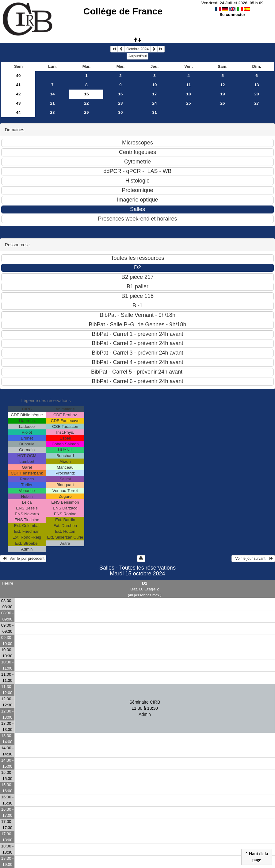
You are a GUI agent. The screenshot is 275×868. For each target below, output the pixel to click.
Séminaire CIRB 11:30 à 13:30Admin (145, 708)
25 (189, 103)
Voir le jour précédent (23, 559)
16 (121, 94)
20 (257, 94)
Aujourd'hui (138, 56)
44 (19, 112)
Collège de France (123, 11)
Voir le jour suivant (253, 559)
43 (19, 103)
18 (189, 94)
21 (53, 103)
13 (257, 85)
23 (121, 103)
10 (155, 85)
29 (87, 112)
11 (189, 85)
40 (19, 76)
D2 (145, 583)
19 (223, 94)
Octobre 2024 (137, 49)
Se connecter (232, 15)
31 (155, 112)
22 (87, 103)
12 (223, 85)
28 (53, 112)
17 (155, 94)
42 (19, 94)
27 (257, 103)
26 (223, 103)
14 (53, 94)
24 (155, 103)
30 (121, 112)
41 (19, 85)
